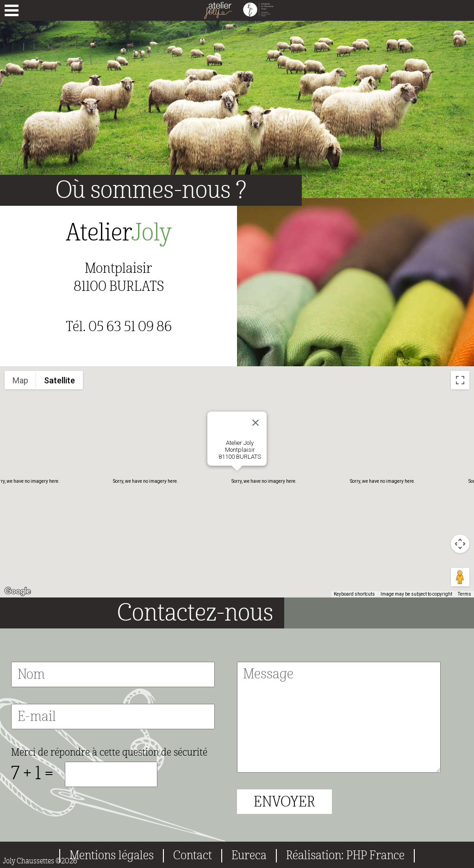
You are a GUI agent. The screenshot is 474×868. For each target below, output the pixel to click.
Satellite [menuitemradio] (59, 380)
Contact (193, 856)
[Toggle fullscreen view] (460, 380)
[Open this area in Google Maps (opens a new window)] (18, 591)
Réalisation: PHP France (345, 856)
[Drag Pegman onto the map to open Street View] (460, 577)
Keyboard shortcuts (354, 594)
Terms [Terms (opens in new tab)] (465, 594)
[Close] (256, 423)
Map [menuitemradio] (20, 380)
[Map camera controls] (460, 544)
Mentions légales (112, 856)
